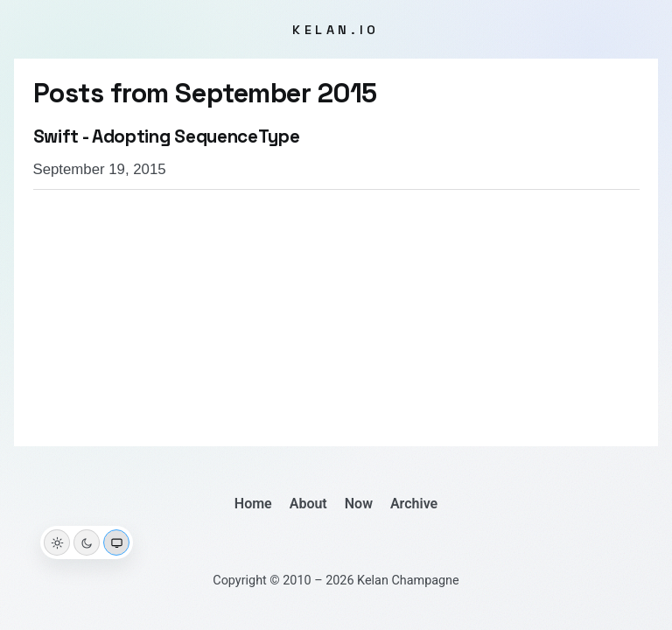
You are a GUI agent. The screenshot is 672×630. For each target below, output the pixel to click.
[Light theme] (57, 542)
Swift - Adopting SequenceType (167, 136)
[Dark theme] (87, 542)
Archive (414, 504)
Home (253, 504)
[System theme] (116, 542)
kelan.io (336, 30)
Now (359, 504)
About (308, 504)
